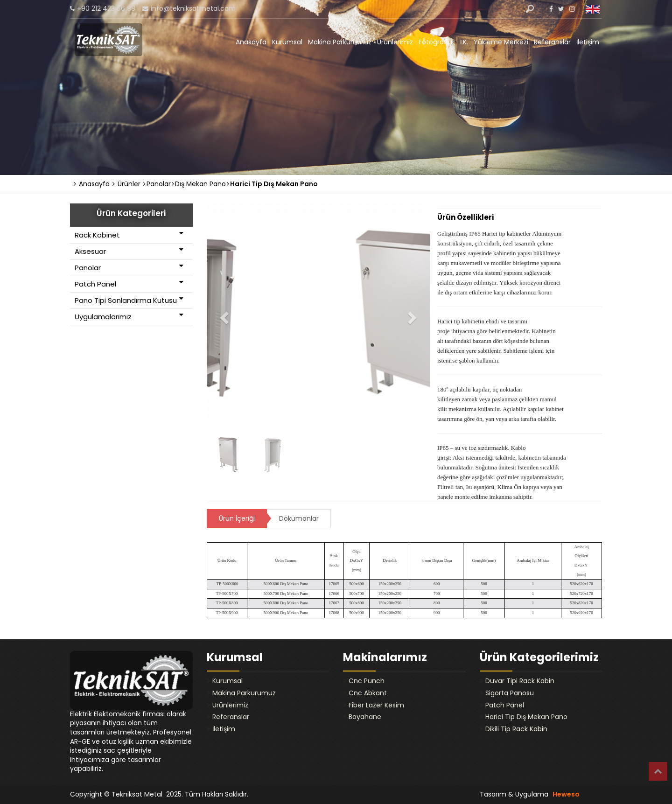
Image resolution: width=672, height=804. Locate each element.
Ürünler (126, 184)
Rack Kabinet (129, 235)
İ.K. (464, 42)
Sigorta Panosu (510, 693)
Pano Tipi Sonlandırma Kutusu (129, 300)
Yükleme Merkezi (501, 42)
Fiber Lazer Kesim (376, 705)
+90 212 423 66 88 (106, 8)
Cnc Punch (367, 681)
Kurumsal (287, 42)
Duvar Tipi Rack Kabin (520, 681)
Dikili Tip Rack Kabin (516, 729)
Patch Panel (129, 284)
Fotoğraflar (437, 42)
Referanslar (552, 42)
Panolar (129, 267)
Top (658, 771)
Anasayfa (251, 42)
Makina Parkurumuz (340, 42)
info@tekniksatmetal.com (193, 8)
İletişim (588, 42)
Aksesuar (129, 251)
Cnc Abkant (368, 693)
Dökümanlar (299, 518)
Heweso (566, 794)
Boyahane (365, 717)
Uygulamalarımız (129, 316)
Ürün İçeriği (237, 518)
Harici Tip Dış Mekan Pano (526, 717)
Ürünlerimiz (395, 42)
